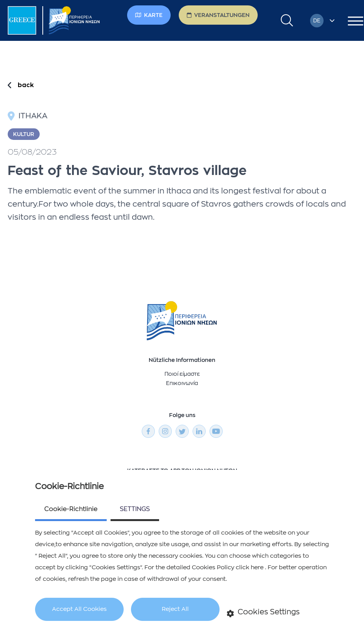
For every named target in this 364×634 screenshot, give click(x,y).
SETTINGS (135, 509)
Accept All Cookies (79, 609)
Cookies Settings (263, 613)
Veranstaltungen (218, 15)
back (26, 85)
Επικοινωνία (182, 383)
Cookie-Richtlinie (71, 509)
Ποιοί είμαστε (182, 374)
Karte (149, 15)
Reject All (175, 609)
